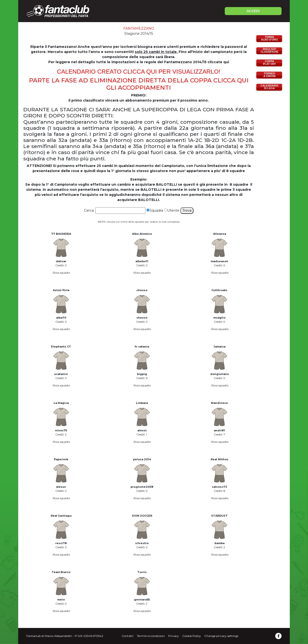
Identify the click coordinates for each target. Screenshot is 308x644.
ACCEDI (253, 11)
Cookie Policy (192, 636)
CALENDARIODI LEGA (269, 87)
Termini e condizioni (151, 636)
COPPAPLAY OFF (270, 63)
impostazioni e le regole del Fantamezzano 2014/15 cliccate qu (170, 62)
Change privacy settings (221, 636)
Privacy (174, 636)
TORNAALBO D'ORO (269, 38)
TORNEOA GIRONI (269, 75)
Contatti (128, 636)
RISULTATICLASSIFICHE (269, 50)
